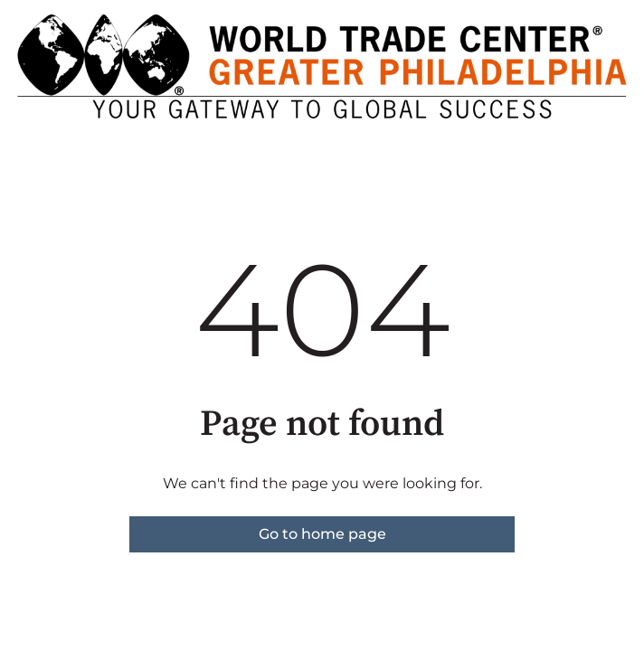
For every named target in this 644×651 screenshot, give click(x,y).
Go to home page (322, 534)
